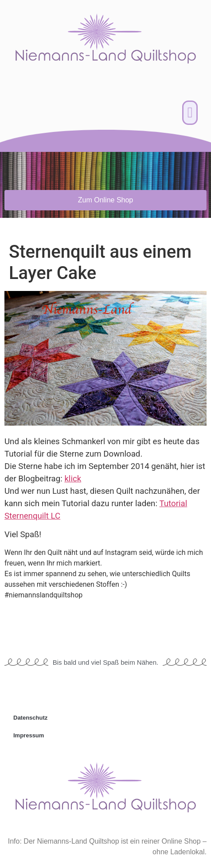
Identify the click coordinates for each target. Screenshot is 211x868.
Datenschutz (30, 718)
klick (73, 479)
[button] (190, 113)
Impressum (29, 735)
